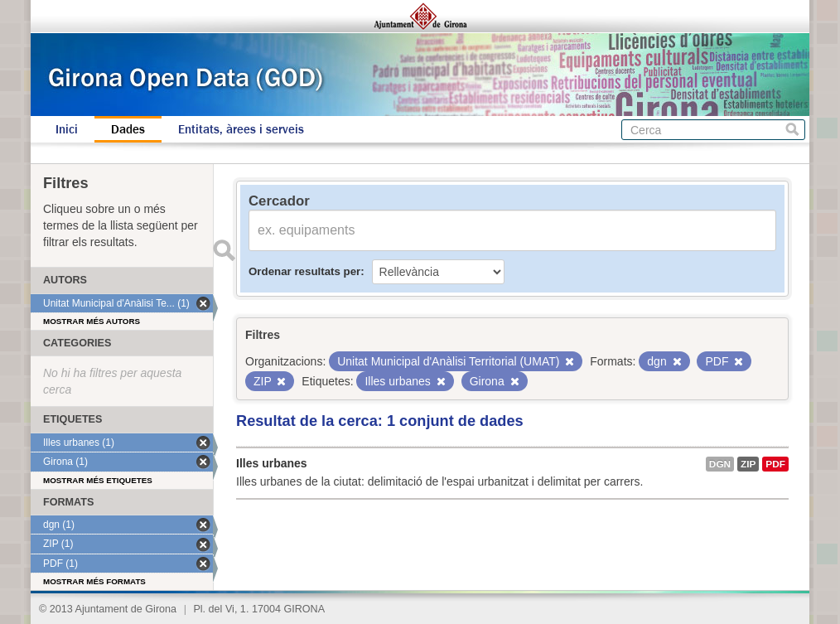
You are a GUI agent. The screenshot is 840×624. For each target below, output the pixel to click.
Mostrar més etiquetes (98, 480)
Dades (128, 129)
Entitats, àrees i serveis (241, 129)
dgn (720, 464)
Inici (67, 129)
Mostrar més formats (94, 581)
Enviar (224, 250)
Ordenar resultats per (304, 271)
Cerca (792, 130)
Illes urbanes (272, 463)
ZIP (748, 464)
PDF (775, 464)
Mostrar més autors (92, 321)
